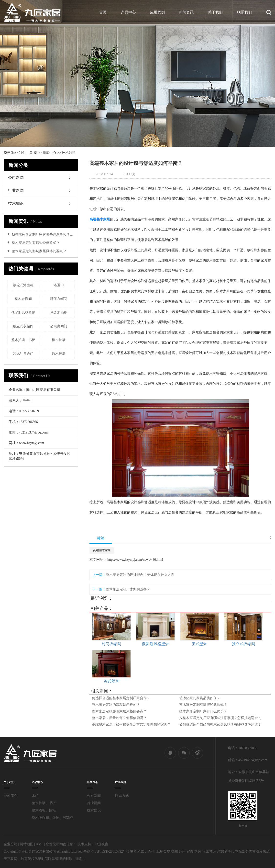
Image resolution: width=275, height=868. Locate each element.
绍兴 (221, 851)
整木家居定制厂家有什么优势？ (203, 711)
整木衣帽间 (23, 299)
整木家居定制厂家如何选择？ (128, 589)
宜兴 (190, 851)
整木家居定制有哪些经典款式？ (35, 243)
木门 (35, 796)
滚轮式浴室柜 (23, 285)
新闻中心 (49, 153)
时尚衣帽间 (111, 644)
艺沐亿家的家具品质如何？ (200, 698)
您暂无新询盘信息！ (61, 844)
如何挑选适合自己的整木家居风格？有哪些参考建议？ (220, 725)
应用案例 (157, 12)
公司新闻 (16, 177)
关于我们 (215, 12)
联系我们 (244, 12)
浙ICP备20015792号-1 (113, 851)
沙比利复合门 (23, 354)
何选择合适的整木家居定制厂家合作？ (121, 698)
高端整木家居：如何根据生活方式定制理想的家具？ (131, 725)
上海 (159, 851)
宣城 (205, 851)
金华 (167, 851)
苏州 (182, 851)
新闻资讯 (186, 12)
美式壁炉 (199, 644)
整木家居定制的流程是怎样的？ (116, 705)
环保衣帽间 (59, 299)
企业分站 (11, 844)
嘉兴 (198, 851)
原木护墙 (59, 354)
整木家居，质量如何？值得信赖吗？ (119, 718)
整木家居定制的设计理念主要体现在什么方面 (140, 575)
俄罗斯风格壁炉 (23, 313)
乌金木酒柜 (59, 313)
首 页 (33, 153)
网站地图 (27, 844)
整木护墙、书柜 (23, 340)
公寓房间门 (59, 326)
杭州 (175, 851)
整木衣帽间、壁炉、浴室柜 (52, 818)
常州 (213, 851)
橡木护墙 (59, 340)
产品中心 (128, 12)
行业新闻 (16, 190)
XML (40, 844)
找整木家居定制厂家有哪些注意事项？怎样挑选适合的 (43, 234)
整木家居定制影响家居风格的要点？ (39, 251)
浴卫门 (59, 285)
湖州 (151, 851)
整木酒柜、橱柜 (44, 810)
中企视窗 (101, 844)
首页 (103, 12)
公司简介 (11, 796)
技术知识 (69, 153)
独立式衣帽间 (23, 326)
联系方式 (122, 796)
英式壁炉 (111, 681)
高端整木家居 (102, 550)
